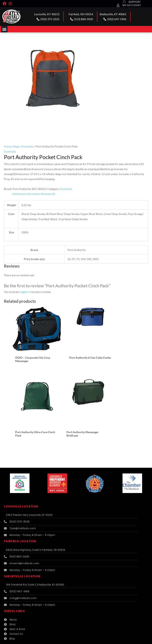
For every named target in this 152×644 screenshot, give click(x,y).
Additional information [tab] (26, 194)
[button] (4, 29)
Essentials (28, 146)
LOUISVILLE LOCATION (21, 492)
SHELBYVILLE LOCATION (22, 561)
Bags (17, 146)
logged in (25, 292)
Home (8, 146)
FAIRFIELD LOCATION (20, 527)
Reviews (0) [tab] (48, 194)
